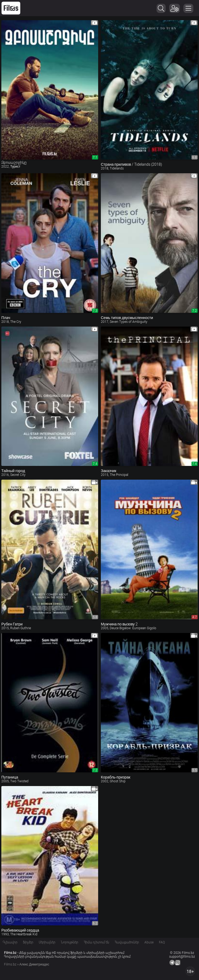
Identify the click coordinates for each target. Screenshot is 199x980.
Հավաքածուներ (127, 942)
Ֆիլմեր (28, 942)
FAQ (162, 942)
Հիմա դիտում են (96, 942)
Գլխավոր (10, 942)
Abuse (149, 942)
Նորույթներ (70, 942)
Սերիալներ (47, 942)
